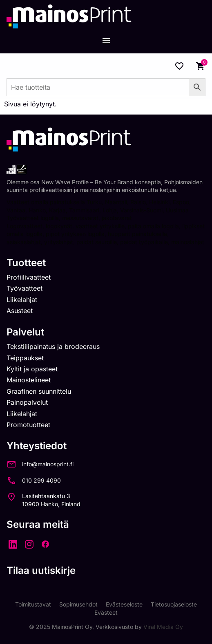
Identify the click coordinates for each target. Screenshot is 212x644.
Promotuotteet (28, 425)
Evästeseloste (124, 604)
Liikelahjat (22, 300)
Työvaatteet (25, 288)
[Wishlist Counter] (179, 66)
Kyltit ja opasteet (32, 369)
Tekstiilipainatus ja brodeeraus (53, 346)
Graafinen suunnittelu (39, 391)
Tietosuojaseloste (174, 604)
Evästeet (106, 612)
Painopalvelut (27, 402)
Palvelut (25, 332)
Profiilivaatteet (29, 277)
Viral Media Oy (163, 627)
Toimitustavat (33, 604)
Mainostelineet (29, 380)
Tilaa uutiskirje (41, 570)
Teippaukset (25, 358)
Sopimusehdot (78, 604)
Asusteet (20, 311)
